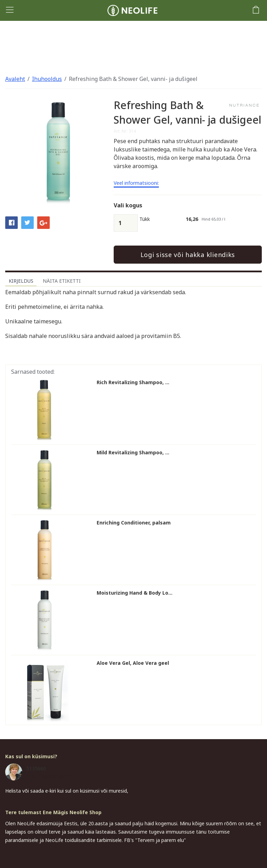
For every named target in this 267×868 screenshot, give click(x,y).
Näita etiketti (62, 281)
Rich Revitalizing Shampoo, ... (133, 382)
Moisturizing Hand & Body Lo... (135, 593)
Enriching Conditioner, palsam (134, 523)
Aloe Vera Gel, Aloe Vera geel (133, 663)
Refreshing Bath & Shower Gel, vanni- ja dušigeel (133, 79)
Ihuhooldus (47, 79)
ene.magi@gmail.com (51, 776)
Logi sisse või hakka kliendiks (188, 255)
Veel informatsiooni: (136, 183)
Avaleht (15, 79)
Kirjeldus (21, 281)
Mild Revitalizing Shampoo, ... (133, 453)
